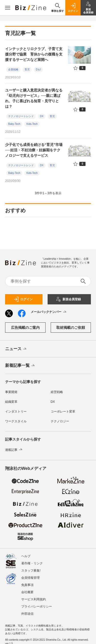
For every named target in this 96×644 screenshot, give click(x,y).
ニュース (16, 349)
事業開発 (11, 392)
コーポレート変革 (63, 412)
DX (42, 116)
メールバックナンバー (49, 312)
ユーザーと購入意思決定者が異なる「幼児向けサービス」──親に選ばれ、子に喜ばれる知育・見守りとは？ (34, 98)
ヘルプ (26, 556)
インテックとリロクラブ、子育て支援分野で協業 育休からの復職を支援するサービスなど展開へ (34, 54)
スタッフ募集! (31, 571)
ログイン (23, 299)
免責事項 (27, 585)
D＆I (38, 69)
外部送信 (27, 614)
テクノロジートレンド (21, 116)
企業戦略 (13, 69)
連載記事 (14, 450)
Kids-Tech (32, 124)
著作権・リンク (32, 563)
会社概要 (27, 592)
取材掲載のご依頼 (71, 328)
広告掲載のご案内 (25, 328)
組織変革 (11, 402)
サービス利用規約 (34, 599)
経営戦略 (57, 392)
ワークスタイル (16, 421)
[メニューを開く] (8, 8)
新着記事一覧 (20, 366)
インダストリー (16, 412)
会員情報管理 (30, 578)
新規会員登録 (68, 299)
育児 (27, 69)
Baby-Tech (14, 124)
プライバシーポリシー (37, 606)
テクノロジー (60, 421)
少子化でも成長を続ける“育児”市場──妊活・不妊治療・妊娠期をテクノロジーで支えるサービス (34, 150)
